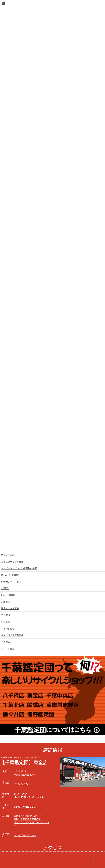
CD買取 (5, 588)
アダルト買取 (8, 649)
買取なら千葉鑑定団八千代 (27, 816)
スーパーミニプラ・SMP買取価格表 (19, 568)
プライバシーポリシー (25, 835)
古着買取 (6, 602)
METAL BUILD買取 (10, 575)
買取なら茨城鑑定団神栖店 (27, 819)
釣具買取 (6, 622)
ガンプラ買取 (8, 555)
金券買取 (6, 642)
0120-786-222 (21, 784)
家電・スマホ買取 (10, 608)
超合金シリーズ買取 (11, 582)
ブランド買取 (8, 628)
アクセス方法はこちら (25, 806)
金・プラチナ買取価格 (12, 635)
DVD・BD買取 (8, 595)
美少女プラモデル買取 (12, 562)
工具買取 (6, 615)
